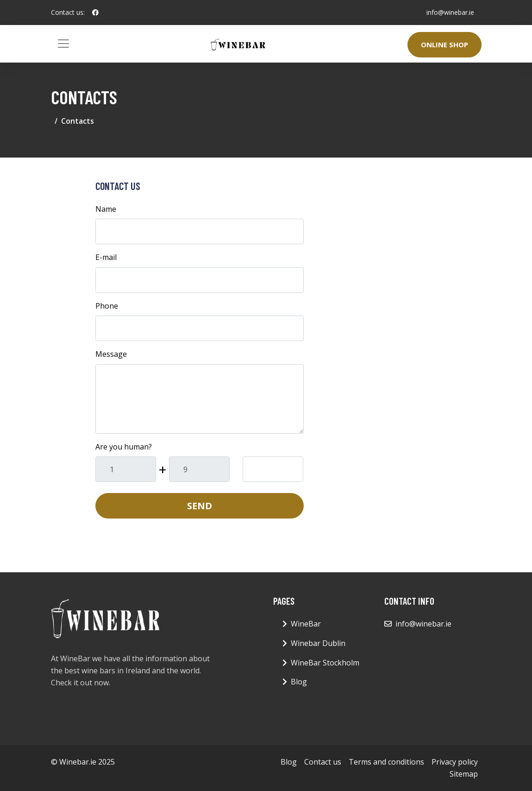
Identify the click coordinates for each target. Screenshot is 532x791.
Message (111, 354)
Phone (107, 306)
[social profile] (95, 13)
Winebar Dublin (318, 643)
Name (106, 209)
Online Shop (444, 44)
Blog (299, 682)
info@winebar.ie (450, 12)
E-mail (106, 257)
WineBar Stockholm (325, 663)
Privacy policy (455, 762)
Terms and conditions (386, 762)
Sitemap (464, 774)
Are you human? (124, 447)
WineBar (306, 624)
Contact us (323, 762)
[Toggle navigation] (63, 44)
